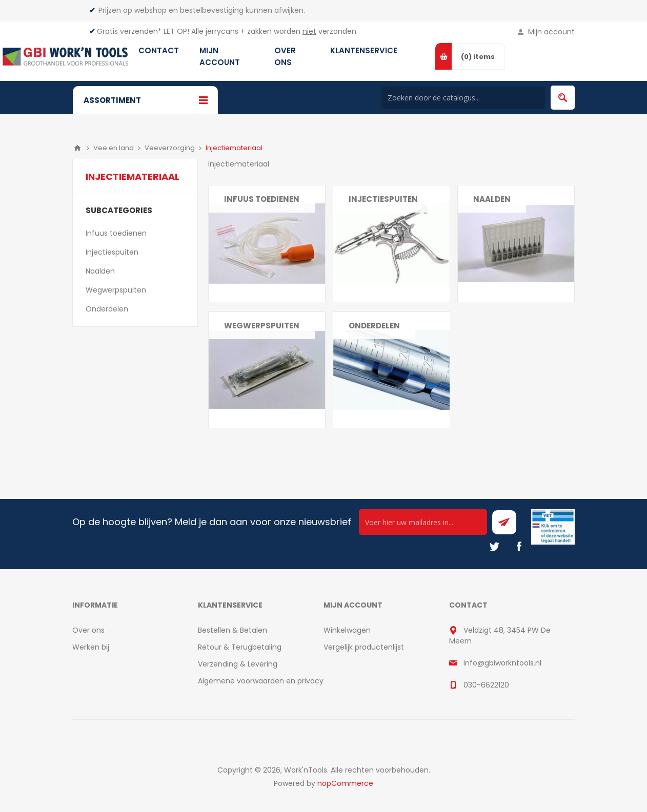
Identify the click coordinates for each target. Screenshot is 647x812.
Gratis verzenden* (129, 31)
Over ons (88, 630)
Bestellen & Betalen (232, 630)
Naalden (492, 199)
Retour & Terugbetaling (240, 647)
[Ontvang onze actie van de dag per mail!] (423, 522)
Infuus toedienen (262, 199)
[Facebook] (519, 547)
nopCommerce (345, 783)
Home (77, 148)
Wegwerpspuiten (262, 326)
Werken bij (91, 647)
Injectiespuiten (383, 199)
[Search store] (463, 98)
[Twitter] (494, 547)
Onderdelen (374, 326)
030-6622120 (486, 685)
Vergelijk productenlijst (364, 647)
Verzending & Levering (238, 664)
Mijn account (551, 32)
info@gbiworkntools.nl (502, 663)
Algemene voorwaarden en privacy (261, 681)
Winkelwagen (347, 630)
